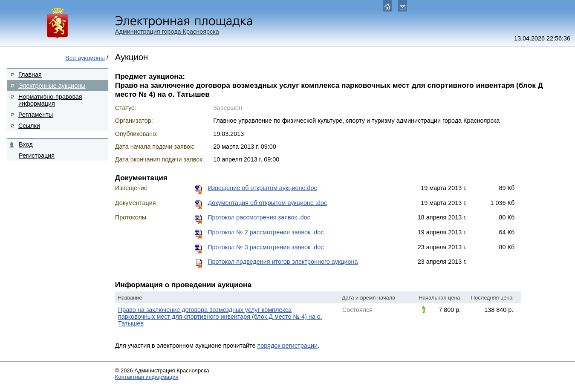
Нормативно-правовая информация (50, 100)
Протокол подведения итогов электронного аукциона (283, 262)
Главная (30, 75)
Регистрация (37, 156)
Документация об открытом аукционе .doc (267, 203)
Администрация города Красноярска (167, 32)
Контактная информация (147, 377)
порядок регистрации (287, 346)
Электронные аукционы (52, 86)
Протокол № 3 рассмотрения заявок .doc (266, 247)
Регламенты (36, 115)
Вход (26, 144)
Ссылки (29, 126)
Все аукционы (85, 58)
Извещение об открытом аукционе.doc (262, 188)
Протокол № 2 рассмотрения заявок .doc (266, 232)
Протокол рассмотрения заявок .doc (259, 217)
